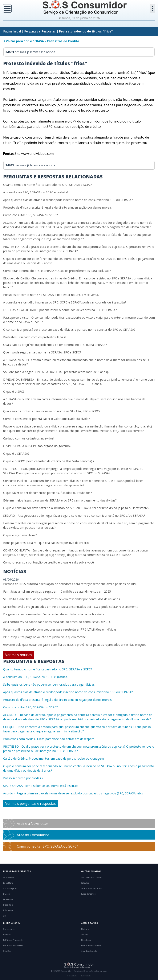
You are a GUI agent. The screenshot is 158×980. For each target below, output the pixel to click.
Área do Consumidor (33, 835)
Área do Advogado (89, 951)
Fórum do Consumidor (91, 946)
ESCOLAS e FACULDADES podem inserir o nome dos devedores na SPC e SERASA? (60, 310)
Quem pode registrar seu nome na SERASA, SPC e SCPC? (42, 352)
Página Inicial (12, 31)
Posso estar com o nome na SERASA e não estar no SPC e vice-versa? (51, 295)
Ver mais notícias (19, 655)
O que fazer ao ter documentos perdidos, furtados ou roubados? (47, 493)
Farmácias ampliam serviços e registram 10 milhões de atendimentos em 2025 (57, 591)
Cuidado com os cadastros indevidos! (29, 438)
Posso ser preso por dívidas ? (23, 778)
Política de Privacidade (13, 940)
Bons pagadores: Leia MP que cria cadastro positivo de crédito (46, 543)
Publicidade (86, 976)
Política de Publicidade (13, 946)
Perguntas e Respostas (40, 31)
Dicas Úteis (8, 905)
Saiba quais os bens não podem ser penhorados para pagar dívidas (49, 684)
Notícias (85, 929)
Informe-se (8, 910)
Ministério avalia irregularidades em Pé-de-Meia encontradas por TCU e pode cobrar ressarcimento (71, 607)
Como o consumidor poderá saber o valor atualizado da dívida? (46, 419)
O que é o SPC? (14, 392)
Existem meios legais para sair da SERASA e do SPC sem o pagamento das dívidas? (60, 500)
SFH (5, 916)
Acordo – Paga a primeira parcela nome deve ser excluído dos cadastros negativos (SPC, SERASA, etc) (73, 793)
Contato (85, 935)
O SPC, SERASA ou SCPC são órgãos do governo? (37, 446)
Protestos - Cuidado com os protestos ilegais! (34, 337)
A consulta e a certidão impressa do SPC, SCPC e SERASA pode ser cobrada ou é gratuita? (65, 302)
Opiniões (7, 951)
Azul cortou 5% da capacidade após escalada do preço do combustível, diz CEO (57, 622)
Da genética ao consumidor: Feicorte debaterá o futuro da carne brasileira (54, 614)
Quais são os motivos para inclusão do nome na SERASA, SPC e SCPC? (52, 411)
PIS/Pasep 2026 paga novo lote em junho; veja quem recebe (44, 637)
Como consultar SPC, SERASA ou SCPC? (30, 215)
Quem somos (9, 929)
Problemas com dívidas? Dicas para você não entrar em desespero (49, 739)
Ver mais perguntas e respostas (31, 803)
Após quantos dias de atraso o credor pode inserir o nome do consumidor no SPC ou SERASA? (68, 200)
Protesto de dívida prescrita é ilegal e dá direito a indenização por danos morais (57, 207)
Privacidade (72, 976)
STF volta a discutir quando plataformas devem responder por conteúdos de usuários (62, 599)
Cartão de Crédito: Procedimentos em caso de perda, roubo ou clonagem (53, 758)
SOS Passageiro (10, 888)
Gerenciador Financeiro (92, 888)
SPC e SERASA (9, 878)
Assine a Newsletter (33, 824)
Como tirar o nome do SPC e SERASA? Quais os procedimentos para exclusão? (57, 271)
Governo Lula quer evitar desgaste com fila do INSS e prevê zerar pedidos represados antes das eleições (75, 645)
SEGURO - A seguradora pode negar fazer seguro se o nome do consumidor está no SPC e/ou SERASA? (74, 516)
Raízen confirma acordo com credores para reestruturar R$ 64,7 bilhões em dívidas (60, 629)
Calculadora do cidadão (91, 878)
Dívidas (6, 894)
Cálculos (85, 883)
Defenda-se (8, 899)
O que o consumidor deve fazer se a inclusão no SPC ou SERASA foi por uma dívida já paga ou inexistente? (76, 508)
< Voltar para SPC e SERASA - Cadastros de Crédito (41, 41)
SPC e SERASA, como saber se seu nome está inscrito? (41, 786)
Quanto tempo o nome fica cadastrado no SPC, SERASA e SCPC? (48, 185)
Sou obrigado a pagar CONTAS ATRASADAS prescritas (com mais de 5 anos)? (56, 372)
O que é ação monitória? (20, 535)
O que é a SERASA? (16, 454)
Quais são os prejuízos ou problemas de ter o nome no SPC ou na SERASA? (55, 345)
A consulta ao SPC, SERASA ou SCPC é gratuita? (36, 192)
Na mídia (7, 935)
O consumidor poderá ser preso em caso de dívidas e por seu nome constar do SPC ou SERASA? (69, 330)
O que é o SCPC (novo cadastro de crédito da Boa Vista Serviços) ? (49, 461)
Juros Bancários (88, 894)
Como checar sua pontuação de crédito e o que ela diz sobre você (48, 562)
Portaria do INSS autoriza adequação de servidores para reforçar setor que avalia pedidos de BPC (70, 584)
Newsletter (86, 940)
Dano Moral (8, 883)
